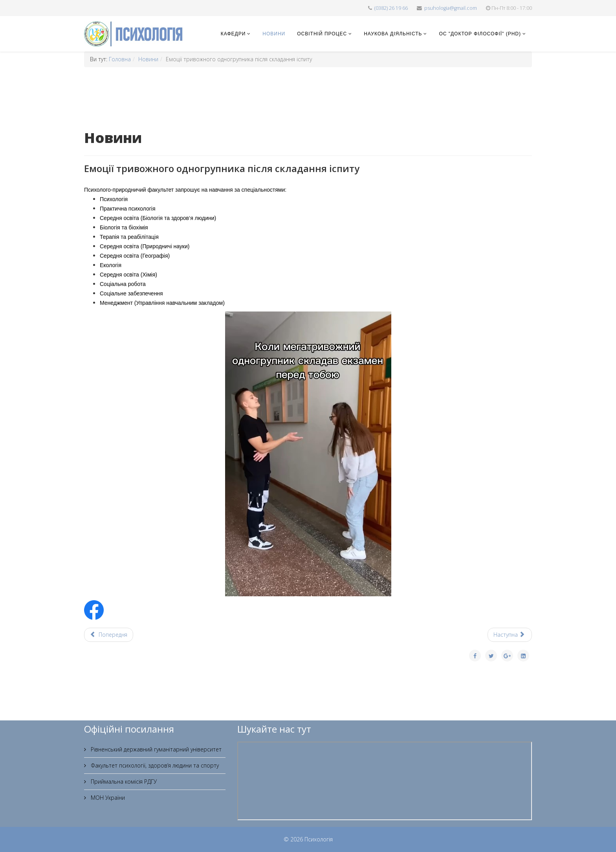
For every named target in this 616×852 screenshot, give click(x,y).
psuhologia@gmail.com (451, 8)
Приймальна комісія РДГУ (123, 781)
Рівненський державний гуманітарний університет (155, 749)
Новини (274, 34)
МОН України (107, 798)
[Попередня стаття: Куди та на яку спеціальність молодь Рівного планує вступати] (109, 635)
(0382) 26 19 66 (391, 8)
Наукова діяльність (393, 34)
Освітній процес (322, 34)
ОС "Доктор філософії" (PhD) (480, 34)
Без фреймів (385, 781)
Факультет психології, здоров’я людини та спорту (154, 765)
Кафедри (233, 34)
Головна (120, 59)
